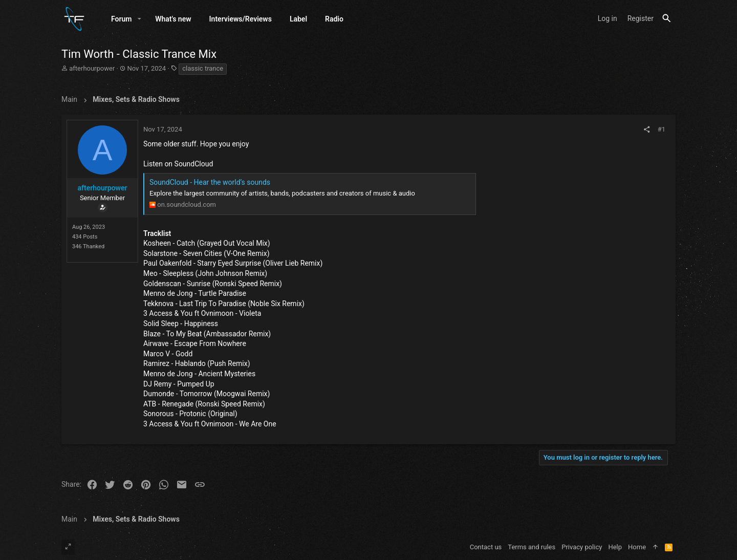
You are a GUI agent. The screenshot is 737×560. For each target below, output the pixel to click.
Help (615, 547)
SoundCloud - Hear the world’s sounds (210, 182)
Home (637, 547)
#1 (662, 130)
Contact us (486, 547)
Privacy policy (582, 547)
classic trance (203, 69)
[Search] (667, 19)
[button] (139, 19)
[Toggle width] (68, 547)
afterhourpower (92, 69)
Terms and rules (532, 547)
